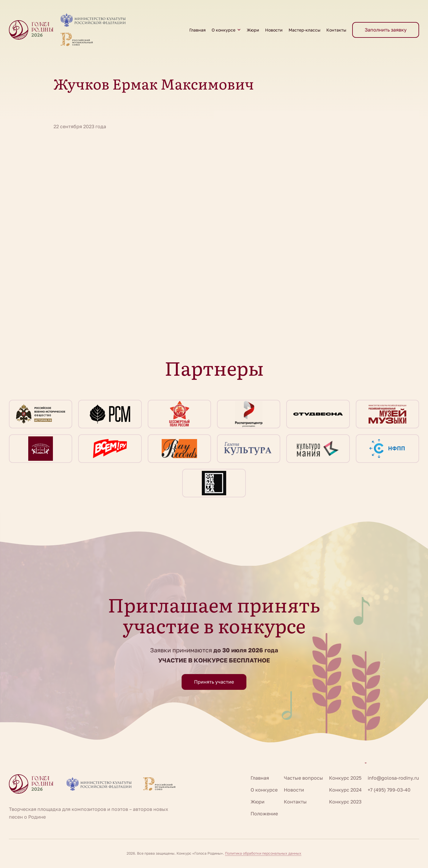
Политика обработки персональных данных (263, 853)
